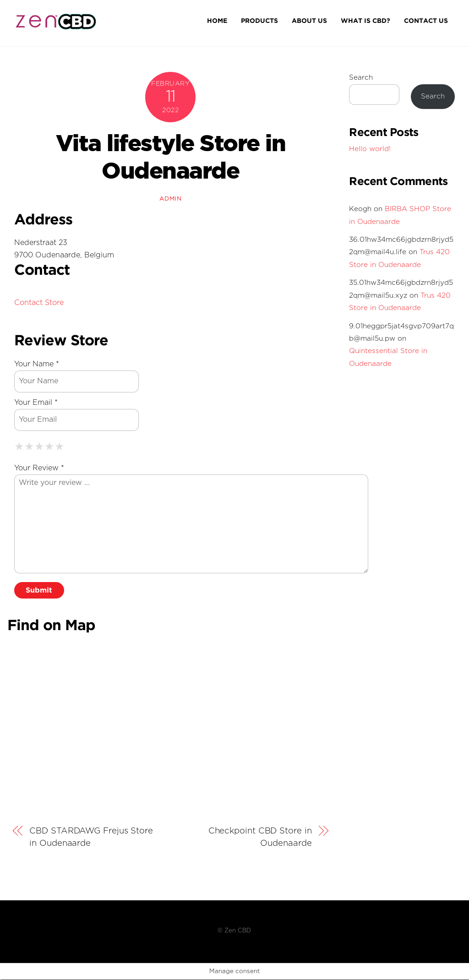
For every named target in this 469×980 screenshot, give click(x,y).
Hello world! (370, 150)
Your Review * (39, 469)
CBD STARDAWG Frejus (91, 837)
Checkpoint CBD (260, 837)
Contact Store (39, 303)
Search (361, 79)
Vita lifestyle (171, 158)
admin (170, 199)
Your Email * (36, 403)
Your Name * (37, 365)
